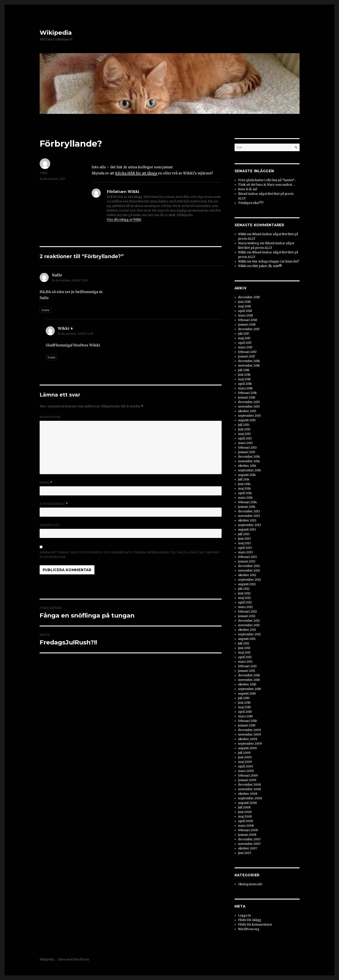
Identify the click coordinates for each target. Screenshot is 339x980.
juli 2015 (244, 425)
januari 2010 (247, 725)
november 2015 (249, 407)
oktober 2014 (247, 466)
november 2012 (249, 571)
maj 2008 (245, 817)
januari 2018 (247, 325)
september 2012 (250, 580)
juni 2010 (244, 703)
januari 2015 (247, 452)
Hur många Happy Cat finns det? (276, 261)
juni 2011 (244, 648)
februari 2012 (247, 612)
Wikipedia (56, 33)
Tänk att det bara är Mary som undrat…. (266, 185)
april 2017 (245, 343)
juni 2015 (244, 429)
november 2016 (249, 366)
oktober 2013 (247, 520)
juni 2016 (244, 375)
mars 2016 (245, 388)
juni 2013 (244, 539)
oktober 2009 (248, 739)
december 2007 (249, 839)
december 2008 (249, 785)
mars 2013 (245, 552)
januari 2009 (247, 780)
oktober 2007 (247, 848)
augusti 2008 (247, 803)
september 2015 (249, 416)
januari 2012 (247, 616)
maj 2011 (244, 653)
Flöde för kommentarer (255, 925)
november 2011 (249, 625)
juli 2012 (244, 589)
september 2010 (250, 689)
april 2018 (245, 311)
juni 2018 (244, 302)
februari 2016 (247, 393)
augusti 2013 (247, 530)
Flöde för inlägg (250, 920)
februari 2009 (248, 776)
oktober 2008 (248, 794)
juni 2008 (245, 812)
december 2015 (249, 402)
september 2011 (249, 634)
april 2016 (245, 384)
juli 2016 (244, 370)
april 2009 (245, 766)
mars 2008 (246, 826)
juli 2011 (244, 643)
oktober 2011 (247, 630)
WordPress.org (249, 929)
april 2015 (245, 438)
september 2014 (250, 470)
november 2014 (249, 461)
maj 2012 (244, 598)
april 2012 (245, 602)
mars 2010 (245, 716)
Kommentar (50, 417)
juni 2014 (244, 484)
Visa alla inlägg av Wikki (124, 220)
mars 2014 (245, 498)
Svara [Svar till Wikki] (51, 357)
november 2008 (249, 789)
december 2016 (249, 361)
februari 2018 (247, 320)
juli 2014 (244, 479)
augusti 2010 (247, 694)
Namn (46, 483)
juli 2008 (244, 807)
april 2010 (245, 712)
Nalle (57, 275)
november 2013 (249, 516)
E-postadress (54, 504)
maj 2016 (244, 379)
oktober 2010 (247, 684)
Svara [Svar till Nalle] (45, 310)
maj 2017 (244, 338)
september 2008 (250, 798)
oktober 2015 (247, 411)
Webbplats (50, 525)
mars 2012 (245, 607)
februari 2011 (247, 666)
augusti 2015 (247, 420)
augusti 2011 (247, 639)
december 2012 (249, 566)
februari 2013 (247, 557)
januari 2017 (247, 356)
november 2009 (249, 735)
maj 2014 (244, 489)
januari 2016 (247, 397)
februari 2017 (247, 352)
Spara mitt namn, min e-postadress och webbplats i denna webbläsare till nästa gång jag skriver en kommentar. (130, 555)
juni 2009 (245, 757)
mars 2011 (245, 662)
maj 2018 (244, 306)
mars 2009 (246, 771)
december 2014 (249, 457)
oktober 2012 (247, 575)
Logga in (244, 915)
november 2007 (249, 844)
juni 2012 (244, 593)
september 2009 (250, 744)
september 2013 (250, 525)
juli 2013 (244, 534)
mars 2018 (245, 315)
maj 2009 (245, 762)
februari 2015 (247, 448)
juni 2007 (245, 853)
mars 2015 (245, 443)
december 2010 (249, 675)
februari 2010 (247, 721)
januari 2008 (247, 835)
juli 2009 (244, 753)
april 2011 (245, 657)
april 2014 (245, 493)
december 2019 (249, 297)
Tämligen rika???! (251, 203)
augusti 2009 (247, 748)
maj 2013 (244, 543)
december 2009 (249, 730)
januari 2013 (247, 561)
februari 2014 (247, 502)
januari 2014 (247, 507)
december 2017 (249, 329)
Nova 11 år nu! (247, 189)
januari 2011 (247, 671)
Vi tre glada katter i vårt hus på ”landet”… (267, 180)
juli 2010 (244, 698)
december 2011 (249, 621)
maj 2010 (244, 707)
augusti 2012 (247, 584)
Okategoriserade (250, 884)
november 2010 (249, 680)
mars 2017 (245, 347)
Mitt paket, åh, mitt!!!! (267, 266)
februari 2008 (248, 830)
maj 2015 (244, 434)
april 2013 (245, 548)
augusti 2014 (247, 475)
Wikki (44, 173)
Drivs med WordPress (74, 960)
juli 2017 (244, 334)
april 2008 (245, 821)
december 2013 (249, 511)
